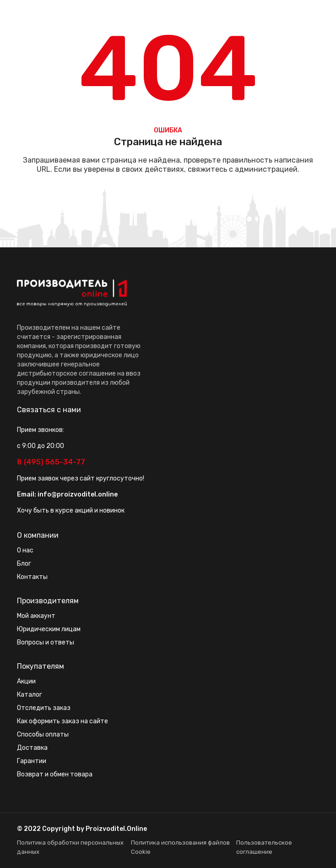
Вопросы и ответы (46, 642)
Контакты (32, 577)
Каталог (30, 695)
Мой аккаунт (36, 616)
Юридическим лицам (49, 629)
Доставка (32, 748)
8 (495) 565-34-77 (51, 462)
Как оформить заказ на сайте (62, 721)
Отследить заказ (44, 708)
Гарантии (32, 761)
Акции (26, 681)
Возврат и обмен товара (55, 774)
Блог (24, 564)
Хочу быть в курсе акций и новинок (71, 510)
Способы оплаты (43, 734)
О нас (25, 550)
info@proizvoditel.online (78, 494)
